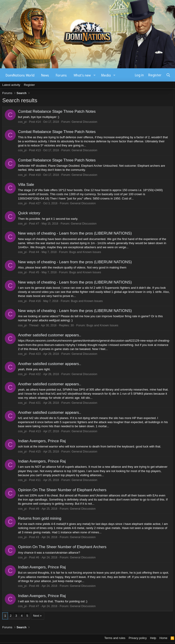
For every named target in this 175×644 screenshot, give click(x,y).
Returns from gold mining (40, 518)
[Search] (168, 75)
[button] (95, 75)
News (45, 75)
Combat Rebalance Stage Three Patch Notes (57, 111)
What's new (82, 75)
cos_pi (22, 122)
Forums (61, 75)
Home (163, 638)
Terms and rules (115, 638)
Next (36, 616)
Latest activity (11, 85)
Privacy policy (138, 638)
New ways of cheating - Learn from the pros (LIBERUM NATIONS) (75, 233)
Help (153, 638)
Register (29, 85)
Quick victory (29, 213)
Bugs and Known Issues (85, 252)
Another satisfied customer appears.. (50, 335)
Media (106, 75)
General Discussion (84, 122)
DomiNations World (20, 75)
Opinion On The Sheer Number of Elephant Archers (62, 490)
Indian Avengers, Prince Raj (42, 441)
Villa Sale (26, 185)
